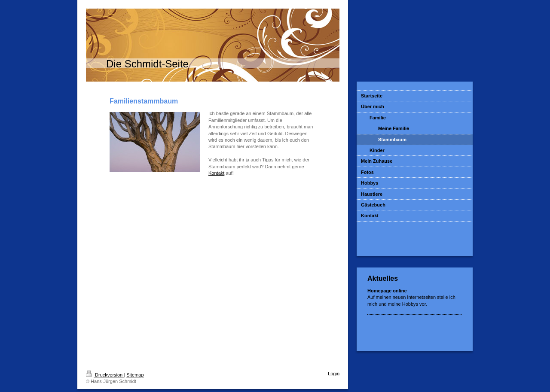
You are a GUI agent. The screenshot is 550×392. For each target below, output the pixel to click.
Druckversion (105, 375)
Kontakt (216, 173)
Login (334, 374)
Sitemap (135, 375)
